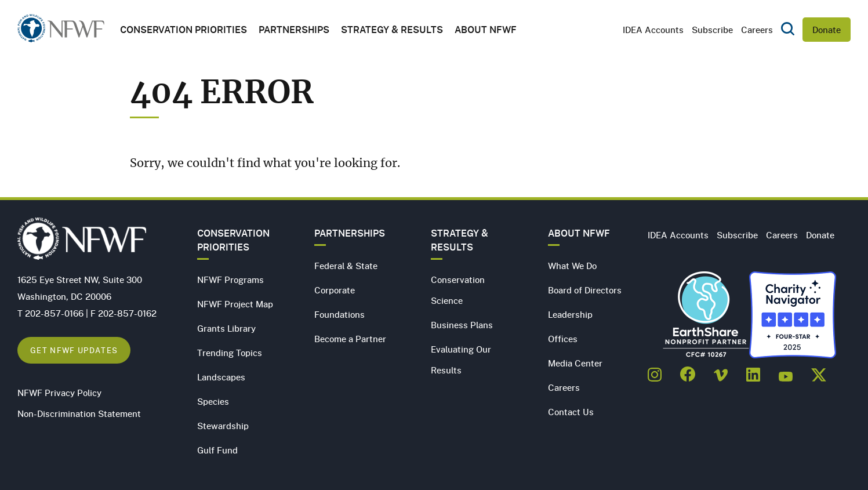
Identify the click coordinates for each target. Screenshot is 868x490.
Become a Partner (350, 339)
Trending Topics (230, 353)
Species (213, 401)
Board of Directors (585, 290)
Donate (827, 30)
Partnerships (294, 30)
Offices (563, 339)
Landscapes (221, 377)
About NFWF (579, 233)
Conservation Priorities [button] (184, 30)
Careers (757, 30)
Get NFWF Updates (74, 350)
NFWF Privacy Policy (59, 393)
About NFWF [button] (486, 30)
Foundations (339, 314)
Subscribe (712, 30)
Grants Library (226, 328)
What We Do (572, 266)
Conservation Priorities (233, 240)
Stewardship (223, 426)
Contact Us (571, 412)
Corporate (335, 290)
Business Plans (462, 325)
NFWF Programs (230, 280)
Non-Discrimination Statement (79, 413)
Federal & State (346, 266)
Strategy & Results (392, 30)
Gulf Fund (217, 450)
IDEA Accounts (653, 30)
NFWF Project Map (235, 304)
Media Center (575, 363)
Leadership (570, 314)
